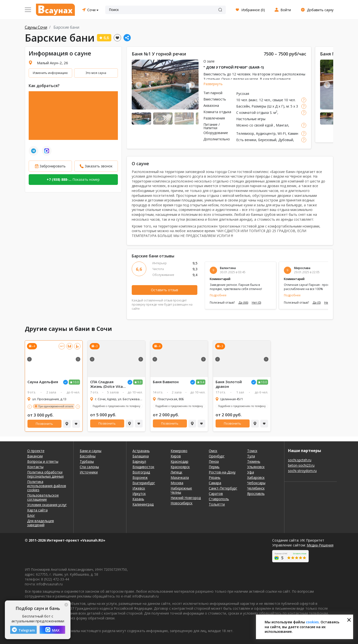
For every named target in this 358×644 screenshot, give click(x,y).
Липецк (176, 472)
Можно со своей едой (255, 125)
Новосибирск (182, 503)
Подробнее (218, 295)
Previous (139, 85)
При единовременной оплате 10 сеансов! (62, 406)
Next (192, 85)
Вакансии (35, 456)
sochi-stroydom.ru (302, 471)
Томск (252, 451)
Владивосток (143, 467)
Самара (215, 483)
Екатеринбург (144, 483)
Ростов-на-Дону (222, 472)
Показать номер (73, 179)
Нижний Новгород (186, 498)
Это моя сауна (96, 73)
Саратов (216, 494)
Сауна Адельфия (43, 382)
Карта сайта (37, 510)
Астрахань (141, 451)
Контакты (35, 467)
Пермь (214, 467)
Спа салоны (89, 467)
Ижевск (139, 488)
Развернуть (213, 84)
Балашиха (141, 456)
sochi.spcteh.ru (300, 460)
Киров (176, 456)
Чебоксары (256, 483)
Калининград (143, 504)
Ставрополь (219, 499)
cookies (312, 622)
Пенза (214, 461)
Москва (177, 483)
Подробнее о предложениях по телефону (116, 406)
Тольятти (217, 504)
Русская (243, 94)
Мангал (282, 125)
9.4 (202, 382)
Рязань (215, 477)
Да (243, 303)
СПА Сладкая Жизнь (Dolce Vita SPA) (106, 384)
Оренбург (217, 456)
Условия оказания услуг (47, 505)
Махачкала (180, 477)
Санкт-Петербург (223, 488)
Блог (31, 515)
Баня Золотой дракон (229, 384)
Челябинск (256, 488)
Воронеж (140, 477)
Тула (251, 456)
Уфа (251, 472)
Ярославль (256, 494)
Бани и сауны (91, 451)
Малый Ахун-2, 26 (52, 63)
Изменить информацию (50, 73)
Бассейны (88, 456)
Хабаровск (256, 477)
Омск (213, 451)
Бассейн (243, 106)
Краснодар (179, 461)
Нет (256, 303)
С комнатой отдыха (253, 113)
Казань (138, 499)
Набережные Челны (181, 490)
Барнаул (139, 461)
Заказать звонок (99, 166)
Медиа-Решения (320, 545)
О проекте (36, 451)
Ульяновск (256, 467)
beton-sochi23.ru (301, 465)
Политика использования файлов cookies (47, 486)
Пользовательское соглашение (43, 497)
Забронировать (53, 166)
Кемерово (179, 451)
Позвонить (44, 424)
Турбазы (87, 461)
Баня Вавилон (166, 382)
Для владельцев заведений (41, 523)
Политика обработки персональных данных (45, 474)
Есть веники (246, 140)
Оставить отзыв (165, 290)
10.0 (76, 382)
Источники (89, 472)
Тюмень (254, 461)
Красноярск (180, 467)
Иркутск (139, 494)
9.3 (139, 382)
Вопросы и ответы (43, 461)
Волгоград (141, 472)
